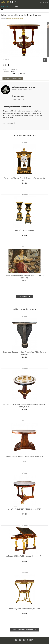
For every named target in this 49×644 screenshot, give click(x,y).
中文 (47, 3)
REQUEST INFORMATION (13, 79)
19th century (10, 123)
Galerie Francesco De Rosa (23, 87)
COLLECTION (21, 100)
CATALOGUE (4, 7)
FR (41, 3)
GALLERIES (15, 7)
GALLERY (14, 100)
